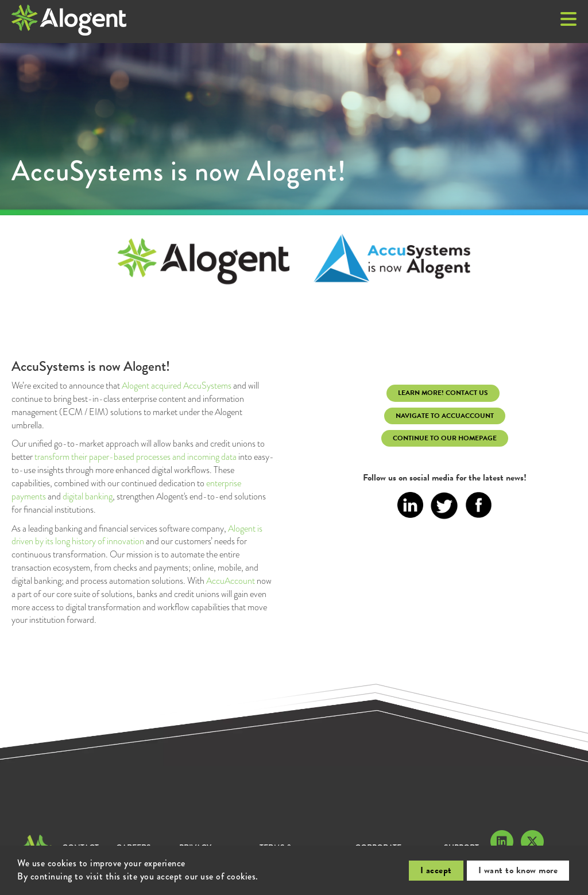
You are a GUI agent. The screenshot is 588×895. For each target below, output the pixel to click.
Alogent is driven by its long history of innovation (137, 535)
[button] (568, 20)
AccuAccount (231, 581)
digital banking (88, 496)
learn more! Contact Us (443, 393)
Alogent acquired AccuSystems (177, 385)
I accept (436, 870)
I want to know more (518, 870)
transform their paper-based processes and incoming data (136, 457)
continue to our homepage (445, 438)
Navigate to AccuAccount (445, 416)
